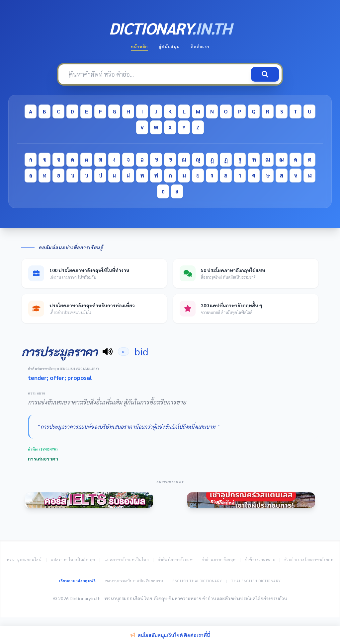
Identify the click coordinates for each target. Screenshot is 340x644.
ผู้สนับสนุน (169, 46)
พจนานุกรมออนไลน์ (24, 560)
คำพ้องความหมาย (260, 560)
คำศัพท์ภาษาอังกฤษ (175, 560)
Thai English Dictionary (256, 581)
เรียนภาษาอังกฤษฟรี (77, 581)
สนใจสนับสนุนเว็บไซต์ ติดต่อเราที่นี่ (170, 635)
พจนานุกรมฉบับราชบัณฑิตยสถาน (134, 581)
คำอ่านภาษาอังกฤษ (219, 560)
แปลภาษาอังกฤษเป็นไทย (127, 560)
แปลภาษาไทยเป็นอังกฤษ (73, 560)
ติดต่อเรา (200, 46)
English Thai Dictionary (197, 581)
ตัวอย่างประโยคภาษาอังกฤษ (309, 560)
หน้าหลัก (139, 46)
